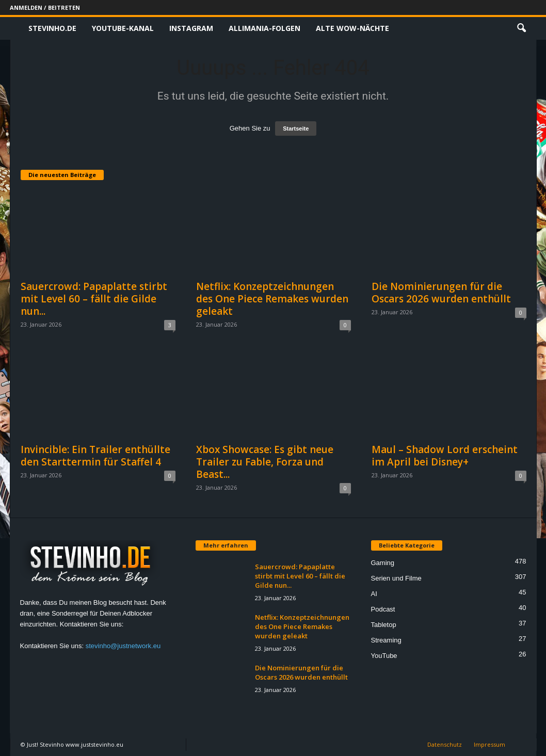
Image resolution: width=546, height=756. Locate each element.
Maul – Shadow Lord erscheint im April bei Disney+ (445, 456)
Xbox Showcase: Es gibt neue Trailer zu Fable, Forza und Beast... (265, 462)
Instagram (191, 28)
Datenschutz (445, 744)
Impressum (489, 744)
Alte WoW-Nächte (352, 28)
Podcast (383, 609)
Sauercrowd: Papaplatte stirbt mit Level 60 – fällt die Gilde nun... (94, 299)
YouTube (384, 656)
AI (374, 594)
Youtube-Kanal (123, 28)
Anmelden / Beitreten (45, 7)
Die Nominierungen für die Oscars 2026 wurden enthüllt (441, 293)
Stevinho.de (52, 28)
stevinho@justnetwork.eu (123, 646)
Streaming (386, 640)
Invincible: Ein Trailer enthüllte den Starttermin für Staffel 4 (95, 456)
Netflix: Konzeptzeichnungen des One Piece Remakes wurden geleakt (272, 299)
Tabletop (384, 625)
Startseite (296, 128)
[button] (521, 28)
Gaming (383, 563)
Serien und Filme (396, 578)
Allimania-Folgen (264, 28)
